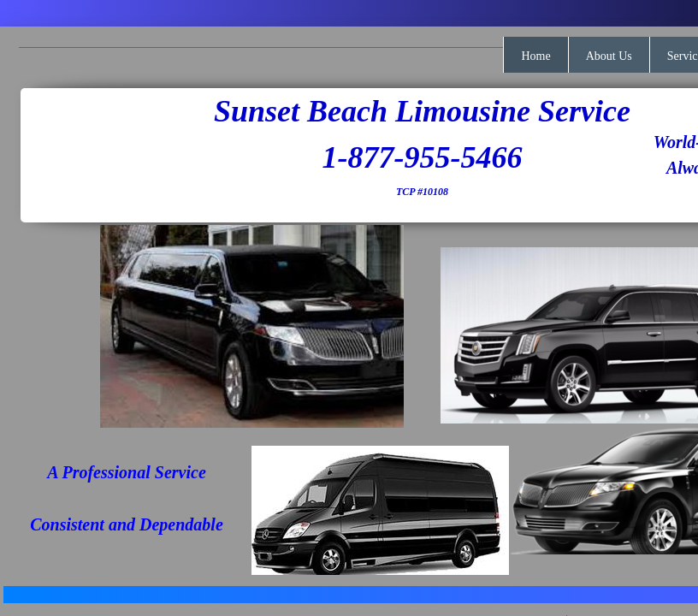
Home (535, 56)
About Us (609, 56)
